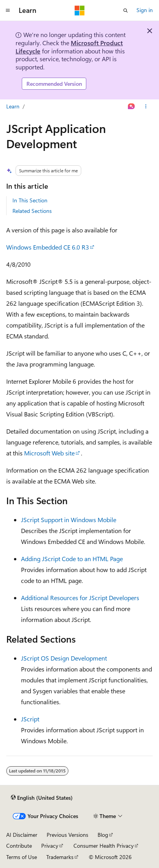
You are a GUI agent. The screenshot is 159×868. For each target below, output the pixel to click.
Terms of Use (22, 857)
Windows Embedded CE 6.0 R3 (48, 247)
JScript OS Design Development (64, 658)
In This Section (30, 200)
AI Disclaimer (22, 835)
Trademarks (60, 857)
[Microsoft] (80, 11)
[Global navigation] (8, 11)
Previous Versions (67, 835)
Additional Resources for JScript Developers (80, 598)
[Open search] (126, 11)
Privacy (50, 846)
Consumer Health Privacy (104, 846)
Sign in (145, 10)
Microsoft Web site (49, 453)
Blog (103, 835)
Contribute (19, 846)
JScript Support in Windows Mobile (69, 520)
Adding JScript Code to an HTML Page (72, 559)
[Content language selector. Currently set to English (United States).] (42, 798)
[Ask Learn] (132, 106)
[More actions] (146, 106)
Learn (13, 106)
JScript (30, 719)
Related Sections (32, 211)
